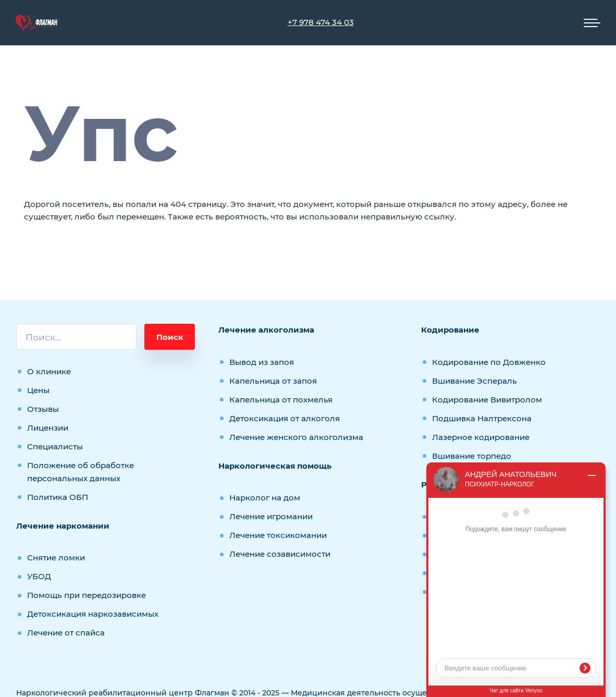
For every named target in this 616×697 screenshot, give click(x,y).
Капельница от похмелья (281, 400)
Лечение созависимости (280, 554)
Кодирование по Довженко (489, 362)
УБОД (39, 576)
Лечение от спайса (66, 633)
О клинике (49, 371)
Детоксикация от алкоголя (285, 418)
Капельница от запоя (273, 381)
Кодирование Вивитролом (487, 400)
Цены (38, 390)
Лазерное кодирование (481, 437)
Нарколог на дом (265, 498)
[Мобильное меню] (592, 23)
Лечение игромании (271, 516)
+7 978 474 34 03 (321, 22)
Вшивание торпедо (472, 456)
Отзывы (43, 409)
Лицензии (48, 428)
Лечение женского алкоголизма (296, 437)
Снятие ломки (56, 558)
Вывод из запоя (262, 362)
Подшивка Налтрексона (482, 418)
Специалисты (55, 447)
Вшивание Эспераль (475, 381)
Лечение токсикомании (278, 535)
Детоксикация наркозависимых (93, 614)
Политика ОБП (58, 497)
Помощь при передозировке (87, 595)
